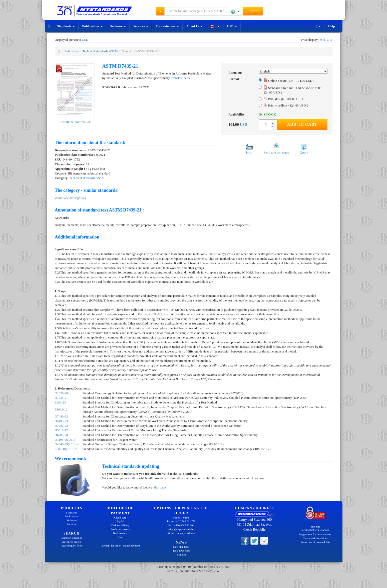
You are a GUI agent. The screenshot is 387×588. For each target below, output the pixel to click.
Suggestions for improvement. (316, 534)
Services (141, 26)
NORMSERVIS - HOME (315, 530)
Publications (93, 26)
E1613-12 (61, 409)
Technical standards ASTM (100, 51)
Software (118, 26)
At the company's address (181, 533)
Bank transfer (120, 533)
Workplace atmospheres (70, 198)
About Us (195, 26)
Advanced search (71, 542)
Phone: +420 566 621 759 (181, 521)
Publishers (71, 51)
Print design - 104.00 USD (283, 99)
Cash (120, 537)
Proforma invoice (120, 529)
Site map (316, 526)
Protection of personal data (315, 542)
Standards (66, 26)
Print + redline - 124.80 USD (286, 105)
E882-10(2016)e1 (66, 449)
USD (232, 26)
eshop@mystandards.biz (181, 529)
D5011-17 (61, 430)
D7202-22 (61, 426)
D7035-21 (61, 398)
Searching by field (72, 545)
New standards (181, 547)
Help (332, 26)
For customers (167, 26)
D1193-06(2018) (66, 440)
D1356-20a (62, 393)
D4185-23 (61, 421)
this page (160, 487)
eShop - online (181, 517)
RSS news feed (181, 550)
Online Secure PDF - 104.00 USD (289, 81)
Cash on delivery (120, 525)
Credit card (120, 517)
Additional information (75, 122)
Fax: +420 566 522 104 (181, 525)
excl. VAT (326, 40)
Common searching (72, 538)
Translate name (181, 78)
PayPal (120, 521)
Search (253, 11)
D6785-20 (61, 435)
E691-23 (60, 402)
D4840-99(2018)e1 (67, 444)
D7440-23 (61, 416)
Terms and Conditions (315, 538)
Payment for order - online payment (120, 545)
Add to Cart (302, 124)
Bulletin (181, 554)
